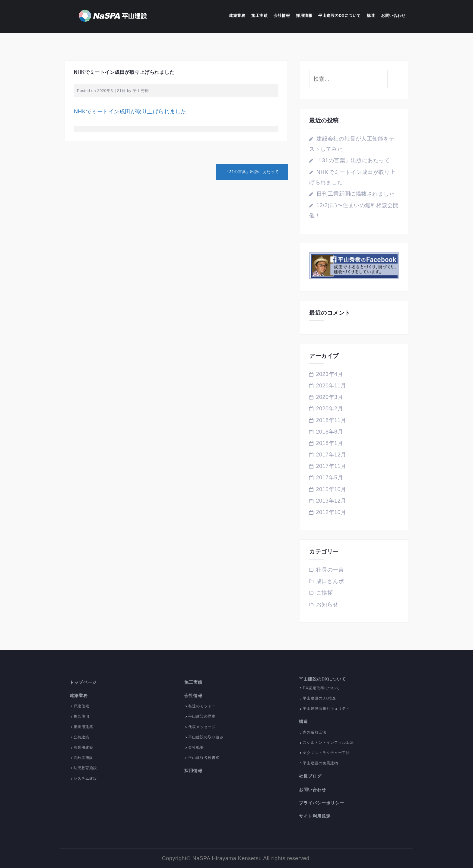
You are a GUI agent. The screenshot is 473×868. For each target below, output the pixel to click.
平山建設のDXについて (340, 16)
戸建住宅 (81, 706)
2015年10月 (331, 489)
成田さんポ (330, 581)
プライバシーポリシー (322, 803)
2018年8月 (330, 432)
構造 (371, 16)
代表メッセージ (202, 727)
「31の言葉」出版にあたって (252, 172)
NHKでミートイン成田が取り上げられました (130, 112)
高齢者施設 (83, 758)
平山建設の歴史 (202, 716)
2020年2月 (330, 409)
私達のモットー (202, 706)
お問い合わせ (393, 16)
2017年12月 (331, 455)
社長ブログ (310, 776)
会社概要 (196, 747)
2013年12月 (331, 501)
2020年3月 (330, 397)
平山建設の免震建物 (321, 763)
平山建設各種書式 (204, 758)
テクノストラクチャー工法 (326, 753)
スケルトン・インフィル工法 (328, 743)
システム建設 (85, 778)
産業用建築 (83, 727)
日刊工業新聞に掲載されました (356, 194)
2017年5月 (330, 478)
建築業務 (237, 16)
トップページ (83, 682)
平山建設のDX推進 (319, 698)
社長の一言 (330, 570)
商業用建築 (83, 747)
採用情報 (304, 16)
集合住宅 (81, 716)
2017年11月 (331, 466)
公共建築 (81, 737)
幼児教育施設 (85, 768)
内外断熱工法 (315, 732)
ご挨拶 (325, 593)
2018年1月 (330, 443)
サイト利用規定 (315, 816)
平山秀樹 (141, 91)
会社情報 (282, 16)
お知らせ (327, 604)
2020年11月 (331, 386)
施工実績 (259, 16)
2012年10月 (331, 512)
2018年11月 (331, 420)
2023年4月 (330, 374)
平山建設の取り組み (206, 737)
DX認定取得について (321, 688)
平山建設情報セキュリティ (326, 709)
